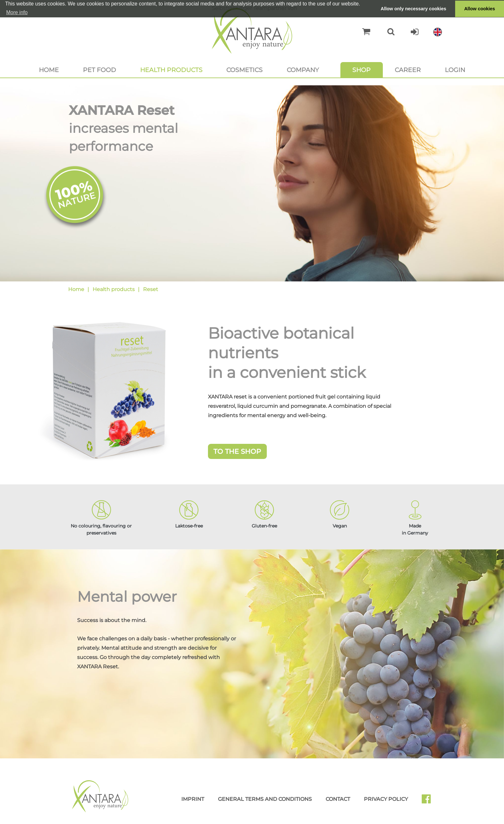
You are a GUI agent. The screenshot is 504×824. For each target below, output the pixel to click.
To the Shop (237, 451)
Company (303, 70)
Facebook (429, 801)
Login (455, 70)
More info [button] (17, 12)
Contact (338, 799)
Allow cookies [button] (480, 9)
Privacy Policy (386, 799)
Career (408, 70)
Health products (171, 70)
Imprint (193, 799)
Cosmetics (244, 70)
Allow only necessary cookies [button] (413, 9)
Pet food (99, 70)
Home (49, 70)
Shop (361, 70)
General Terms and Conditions (265, 799)
